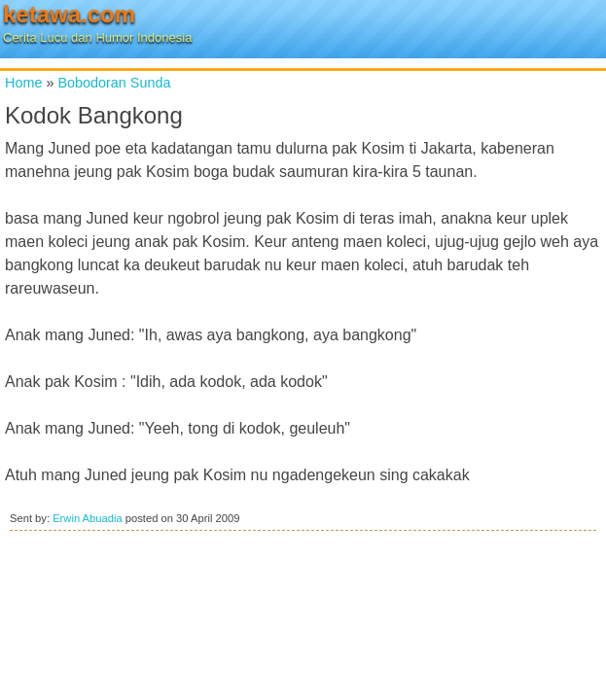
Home (23, 83)
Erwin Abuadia (88, 518)
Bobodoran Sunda (114, 83)
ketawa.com (69, 14)
